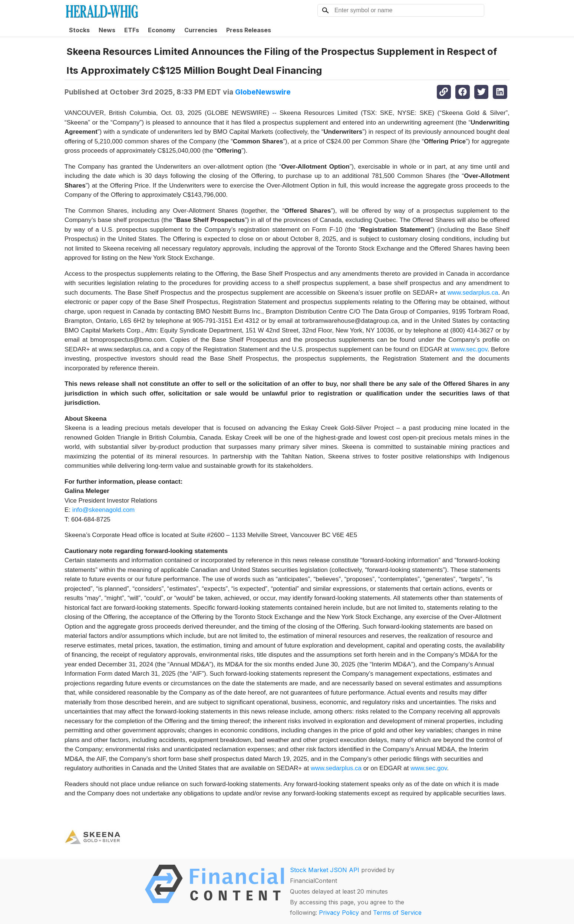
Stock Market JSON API (325, 870)
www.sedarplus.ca (473, 293)
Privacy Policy (339, 913)
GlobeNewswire (263, 92)
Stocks (79, 30)
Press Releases (249, 30)
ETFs (132, 30)
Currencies (201, 30)
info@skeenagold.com (103, 510)
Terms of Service (397, 913)
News (107, 30)
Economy (162, 30)
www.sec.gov (469, 349)
